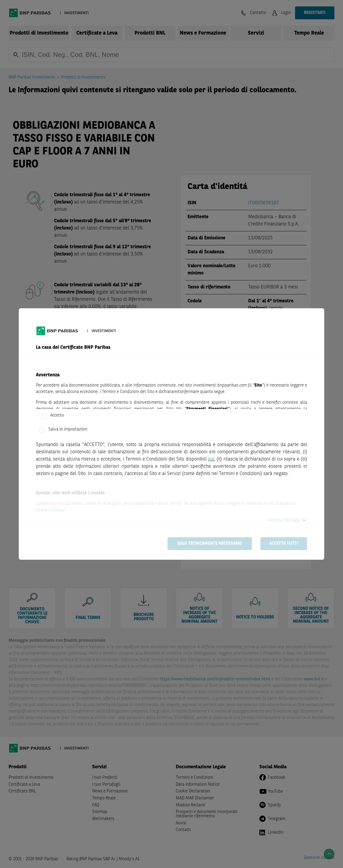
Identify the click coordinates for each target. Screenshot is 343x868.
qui (211, 459)
